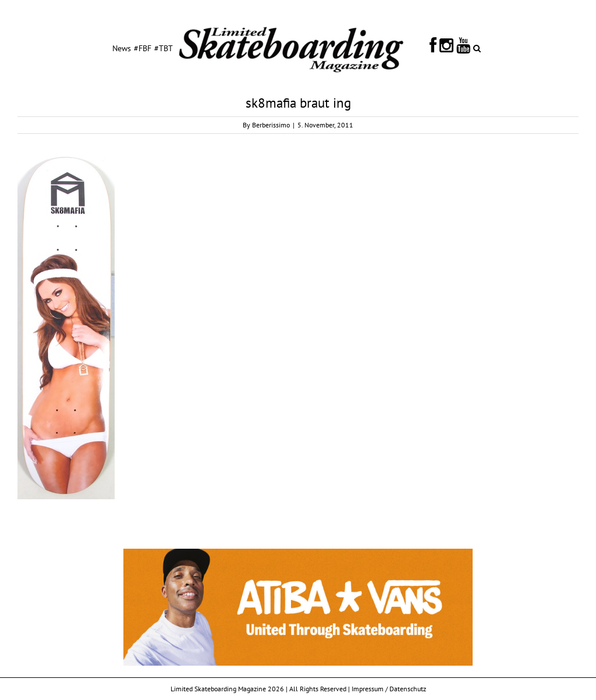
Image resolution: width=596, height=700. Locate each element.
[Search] (477, 48)
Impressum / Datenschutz (389, 689)
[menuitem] (122, 48)
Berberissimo (271, 125)
